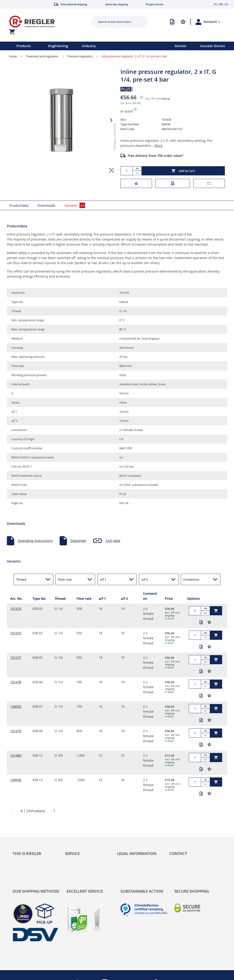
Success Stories (213, 46)
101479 (16, 731)
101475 (16, 633)
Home (13, 56)
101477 (16, 657)
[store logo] (45, 22)
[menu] (81, 46)
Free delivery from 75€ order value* (156, 156)
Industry (89, 46)
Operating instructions (35, 541)
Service (180, 46)
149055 (16, 706)
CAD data (113, 541)
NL (227, 4)
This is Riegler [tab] (27, 853)
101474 (16, 609)
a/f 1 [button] (103, 579)
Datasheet (78, 541)
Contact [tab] (178, 853)
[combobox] (116, 22)
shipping (165, 99)
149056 (16, 780)
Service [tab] (72, 853)
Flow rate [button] (65, 579)
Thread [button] (21, 579)
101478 (16, 682)
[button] (212, 22)
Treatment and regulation (42, 56)
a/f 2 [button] (145, 579)
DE (215, 4)
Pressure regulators (80, 56)
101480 (16, 755)
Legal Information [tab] (137, 853)
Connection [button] (191, 579)
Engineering (58, 46)
